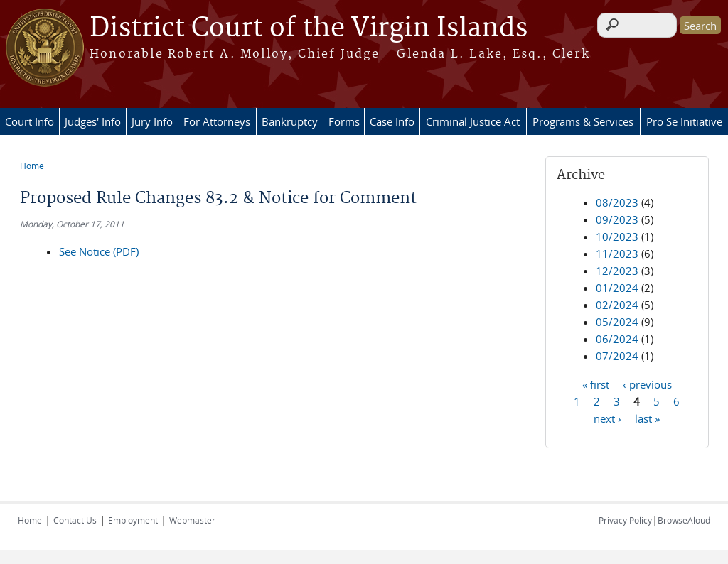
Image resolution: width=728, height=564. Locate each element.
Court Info (30, 121)
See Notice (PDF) (99, 251)
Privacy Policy (625, 520)
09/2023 (617, 219)
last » (647, 418)
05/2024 (617, 322)
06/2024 (617, 339)
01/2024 (617, 288)
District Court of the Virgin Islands (309, 28)
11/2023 (617, 254)
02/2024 (617, 305)
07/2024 (617, 356)
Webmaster (192, 520)
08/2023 (617, 202)
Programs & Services (583, 121)
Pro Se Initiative (684, 121)
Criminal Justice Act (473, 121)
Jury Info (152, 121)
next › (607, 418)
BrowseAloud (684, 520)
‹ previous (647, 384)
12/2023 (617, 271)
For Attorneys (217, 121)
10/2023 (617, 237)
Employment (133, 520)
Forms (344, 121)
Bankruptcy (290, 121)
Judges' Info (93, 121)
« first (596, 384)
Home (32, 166)
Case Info (392, 121)
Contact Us (75, 520)
